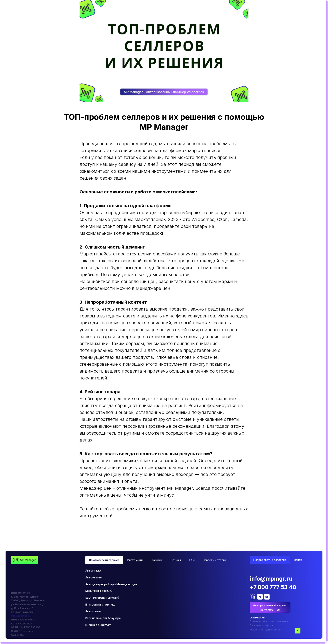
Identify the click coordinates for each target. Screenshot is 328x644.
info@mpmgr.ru (21, 616)
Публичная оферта (261, 625)
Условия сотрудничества (265, 630)
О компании (257, 618)
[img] (25, 560)
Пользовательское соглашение (269, 621)
